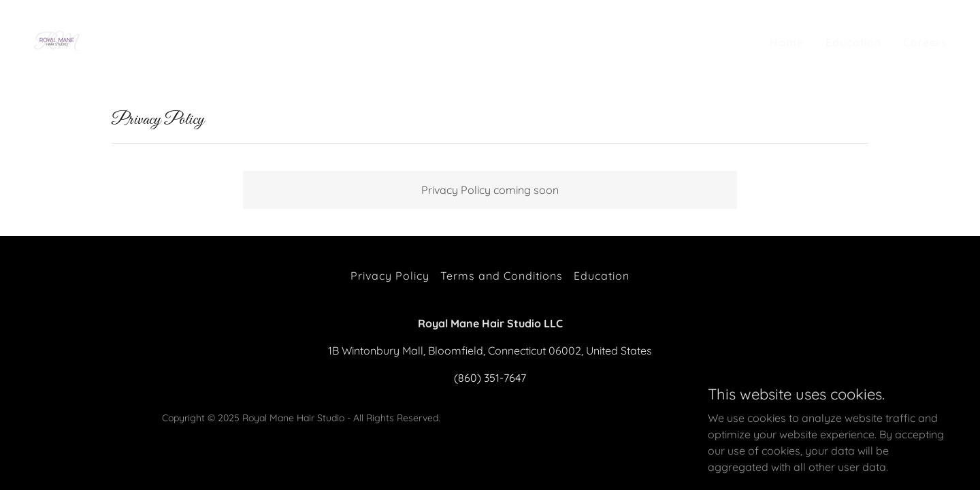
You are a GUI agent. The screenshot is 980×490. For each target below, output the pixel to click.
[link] (58, 39)
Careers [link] (925, 42)
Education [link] (853, 42)
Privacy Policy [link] (390, 276)
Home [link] (787, 42)
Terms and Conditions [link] (502, 276)
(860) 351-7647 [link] (490, 378)
